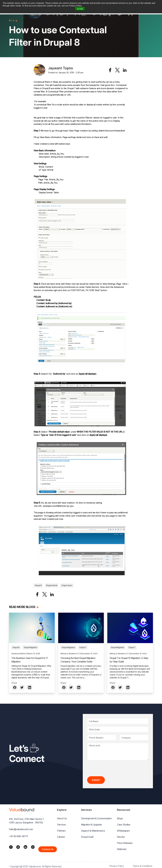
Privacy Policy (117, 866)
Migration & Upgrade (91, 825)
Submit (96, 780)
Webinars (122, 849)
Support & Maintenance (93, 831)
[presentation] (109, 768)
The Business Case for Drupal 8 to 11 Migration (30, 660)
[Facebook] (11, 847)
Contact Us (48, 849)
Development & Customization (96, 818)
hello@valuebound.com (21, 829)
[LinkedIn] (25, 847)
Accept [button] (80, 9)
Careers (61, 837)
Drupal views (67, 585)
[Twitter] (18, 847)
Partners (61, 831)
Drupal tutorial (52, 585)
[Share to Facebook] (110, 70)
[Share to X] (117, 70)
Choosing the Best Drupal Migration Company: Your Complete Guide (78, 660)
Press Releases (125, 843)
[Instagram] (33, 847)
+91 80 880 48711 (19, 836)
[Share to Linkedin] (125, 70)
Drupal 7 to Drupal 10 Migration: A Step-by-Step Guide (129, 660)
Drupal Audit (87, 837)
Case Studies (124, 825)
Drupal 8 (38, 585)
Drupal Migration (30, 647)
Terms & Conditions (142, 866)
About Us (62, 818)
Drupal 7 (83, 647)
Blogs (120, 818)
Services (61, 825)
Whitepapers (123, 831)
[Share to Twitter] (22, 687)
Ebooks (121, 837)
